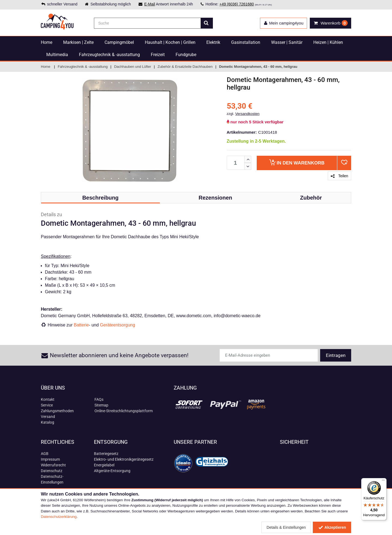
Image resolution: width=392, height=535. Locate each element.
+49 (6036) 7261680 (237, 4)
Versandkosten (247, 114)
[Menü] (383, 481)
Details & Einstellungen (286, 527)
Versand (48, 417)
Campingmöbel (119, 42)
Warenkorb (297, 162)
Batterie (81, 325)
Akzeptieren (332, 527)
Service (47, 405)
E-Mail (150, 4)
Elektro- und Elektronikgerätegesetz (124, 459)
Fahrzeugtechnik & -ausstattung (109, 55)
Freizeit (158, 55)
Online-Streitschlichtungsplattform (124, 411)
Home (47, 42)
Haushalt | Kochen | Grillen (170, 42)
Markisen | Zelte (78, 42)
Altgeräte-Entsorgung (112, 471)
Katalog (48, 422)
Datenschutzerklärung (59, 517)
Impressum (50, 459)
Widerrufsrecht (53, 465)
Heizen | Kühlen (328, 42)
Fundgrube (186, 55)
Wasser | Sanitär (287, 42)
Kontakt (48, 399)
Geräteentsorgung (117, 325)
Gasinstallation (246, 42)
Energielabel (104, 465)
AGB (45, 454)
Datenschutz (52, 471)
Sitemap (101, 405)
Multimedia (57, 55)
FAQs (99, 399)
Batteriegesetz (106, 454)
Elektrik (213, 42)
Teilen (339, 176)
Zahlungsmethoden (57, 411)
